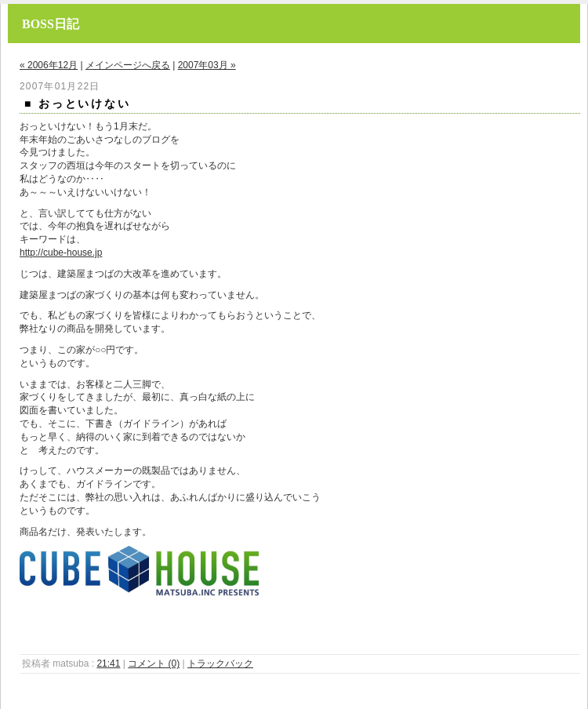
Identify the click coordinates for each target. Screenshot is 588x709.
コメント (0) (154, 664)
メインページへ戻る (128, 65)
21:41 (108, 664)
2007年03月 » (207, 65)
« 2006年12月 (49, 65)
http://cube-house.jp (61, 253)
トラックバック (220, 664)
